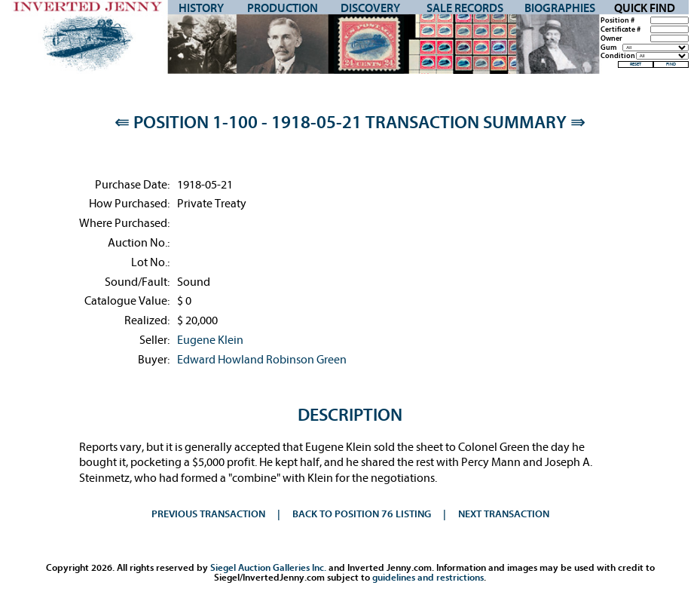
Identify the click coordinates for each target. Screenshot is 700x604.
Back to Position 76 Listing (362, 514)
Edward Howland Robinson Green (262, 360)
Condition (618, 56)
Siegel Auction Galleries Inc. (268, 567)
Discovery (370, 8)
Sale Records (465, 8)
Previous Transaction (208, 514)
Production (283, 8)
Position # (617, 21)
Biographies (560, 8)
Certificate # (621, 30)
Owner (611, 39)
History (201, 8)
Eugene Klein (210, 340)
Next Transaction (504, 514)
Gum (608, 48)
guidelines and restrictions (428, 577)
